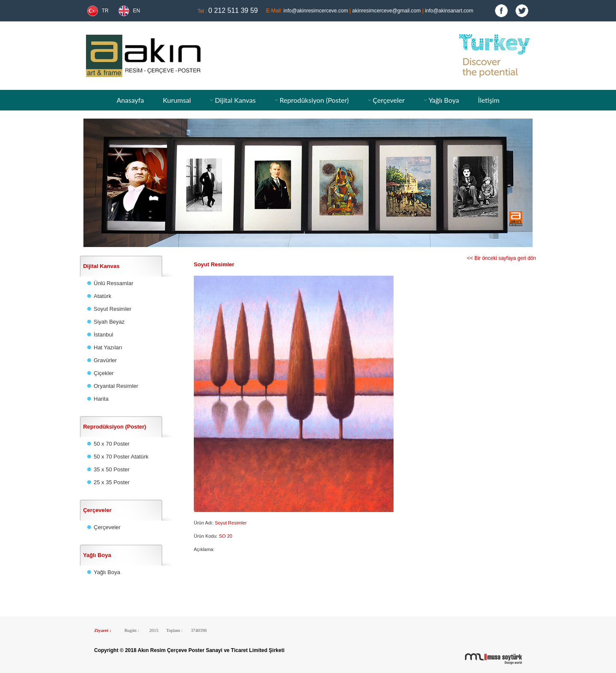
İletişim (489, 100)
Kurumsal (177, 100)
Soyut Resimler (113, 309)
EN (137, 11)
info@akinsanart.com (449, 11)
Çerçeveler (389, 100)
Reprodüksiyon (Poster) (314, 100)
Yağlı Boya (444, 100)
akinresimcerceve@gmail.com (386, 11)
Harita (101, 399)
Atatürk (102, 296)
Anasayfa (130, 100)
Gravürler (105, 360)
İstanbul (104, 335)
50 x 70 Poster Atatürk (121, 457)
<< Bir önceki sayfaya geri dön (502, 258)
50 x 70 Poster (112, 444)
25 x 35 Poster (112, 482)
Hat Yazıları (108, 347)
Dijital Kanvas (235, 100)
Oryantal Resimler (116, 386)
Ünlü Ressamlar (113, 283)
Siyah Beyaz (109, 322)
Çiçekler (104, 373)
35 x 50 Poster (112, 469)
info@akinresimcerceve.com (316, 11)
